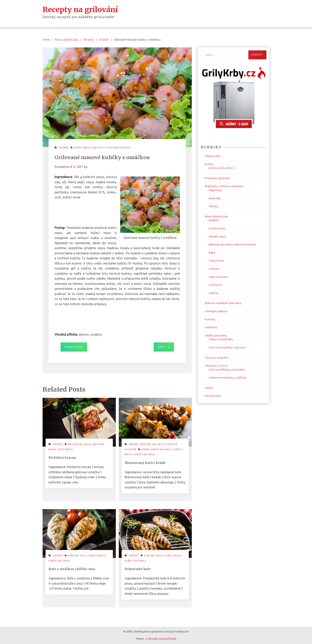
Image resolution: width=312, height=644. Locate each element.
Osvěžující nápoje (216, 311)
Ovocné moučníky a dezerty (227, 348)
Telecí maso (217, 261)
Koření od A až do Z (222, 168)
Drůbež (64, 148)
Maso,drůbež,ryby (216, 217)
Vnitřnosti (215, 285)
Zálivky (213, 206)
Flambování (212, 156)
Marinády (215, 198)
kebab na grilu (161, 449)
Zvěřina (214, 293)
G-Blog (150, 639)
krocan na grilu (79, 444)
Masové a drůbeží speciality (223, 303)
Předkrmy (211, 328)
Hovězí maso (217, 229)
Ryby (212, 253)
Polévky (210, 319)
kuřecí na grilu (145, 455)
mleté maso (123, 148)
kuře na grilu (77, 556)
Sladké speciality (216, 336)
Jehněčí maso (217, 237)
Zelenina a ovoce (216, 366)
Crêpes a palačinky (221, 340)
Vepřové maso (218, 277)
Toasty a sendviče (217, 358)
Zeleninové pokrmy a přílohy (228, 378)
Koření (209, 164)
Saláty (209, 388)
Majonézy (215, 190)
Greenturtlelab (167, 639)
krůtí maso (65, 449)
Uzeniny (214, 269)
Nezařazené (213, 396)
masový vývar (103, 148)
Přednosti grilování (217, 178)
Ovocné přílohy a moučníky (227, 370)
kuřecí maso (82, 148)
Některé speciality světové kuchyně (232, 245)
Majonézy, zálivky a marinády (224, 186)
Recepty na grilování (80, 10)
